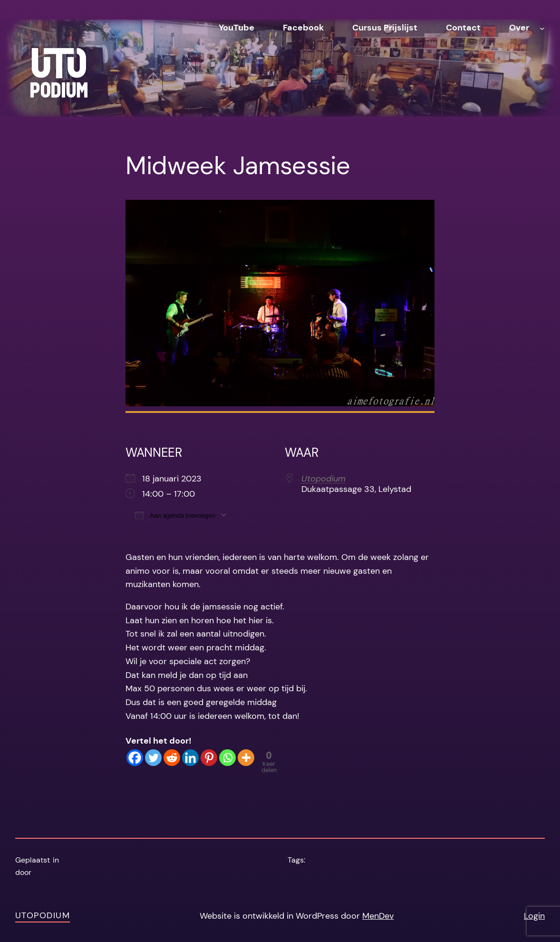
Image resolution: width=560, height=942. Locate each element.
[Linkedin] (190, 758)
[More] (246, 758)
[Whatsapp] (227, 758)
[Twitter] (153, 758)
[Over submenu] (542, 28)
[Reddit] (172, 758)
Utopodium (323, 479)
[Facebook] (135, 758)
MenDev (378, 916)
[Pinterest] (209, 758)
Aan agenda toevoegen (175, 515)
